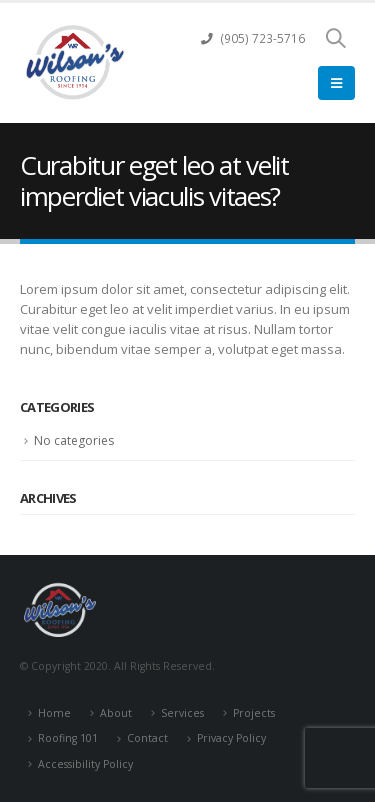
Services (182, 713)
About (116, 713)
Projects (254, 713)
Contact (147, 738)
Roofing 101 (68, 738)
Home (54, 713)
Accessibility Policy (85, 764)
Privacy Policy (231, 738)
